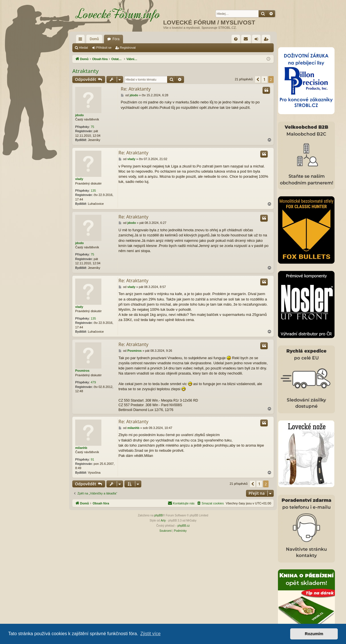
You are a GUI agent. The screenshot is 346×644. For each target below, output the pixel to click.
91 (92, 459)
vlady (79, 179)
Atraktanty (85, 71)
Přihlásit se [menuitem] (258, 40)
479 (93, 382)
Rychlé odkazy (81, 40)
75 (92, 127)
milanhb (81, 448)
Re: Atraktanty (136, 89)
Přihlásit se (104, 48)
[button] (258, 79)
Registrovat (128, 48)
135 (93, 191)
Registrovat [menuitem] (267, 40)
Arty (163, 521)
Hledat (83, 48)
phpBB (159, 515)
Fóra (116, 39)
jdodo (79, 115)
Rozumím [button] (314, 634)
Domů (94, 39)
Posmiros (82, 371)
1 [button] (264, 79)
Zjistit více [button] (151, 634)
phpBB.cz (184, 526)
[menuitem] (236, 39)
